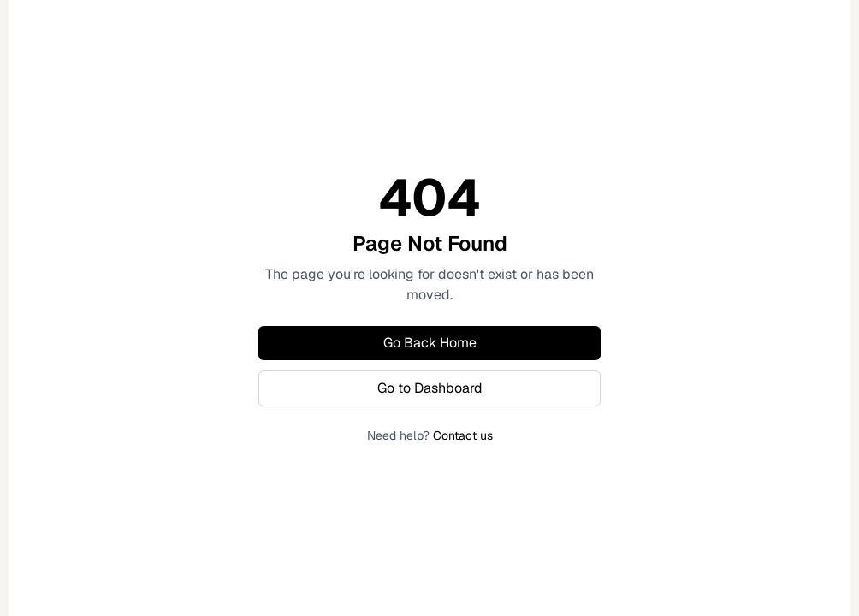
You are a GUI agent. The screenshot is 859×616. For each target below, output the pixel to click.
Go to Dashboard (430, 388)
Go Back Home (430, 343)
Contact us (463, 435)
